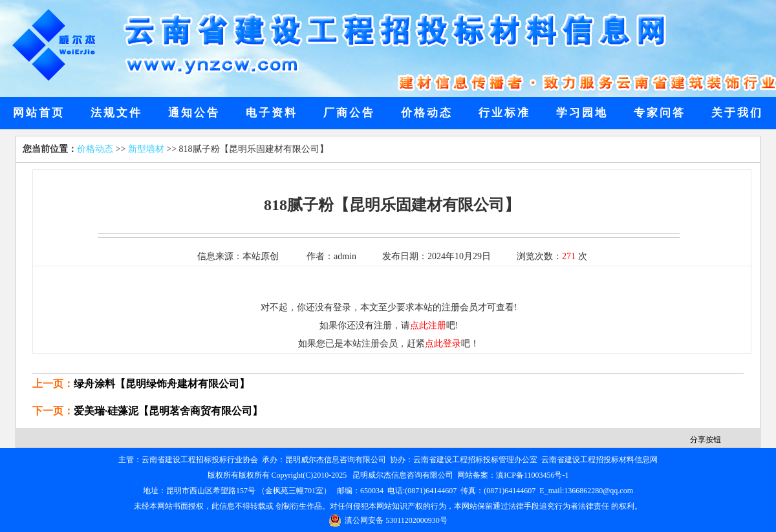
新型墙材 (146, 149)
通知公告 (194, 113)
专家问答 (660, 113)
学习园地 (582, 113)
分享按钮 (706, 440)
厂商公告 (349, 113)
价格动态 (427, 113)
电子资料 (272, 113)
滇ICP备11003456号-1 (532, 475)
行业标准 (504, 113)
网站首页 (39, 113)
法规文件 (116, 113)
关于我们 (737, 113)
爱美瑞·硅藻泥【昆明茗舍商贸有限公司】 (168, 411)
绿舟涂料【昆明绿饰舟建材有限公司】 (162, 384)
